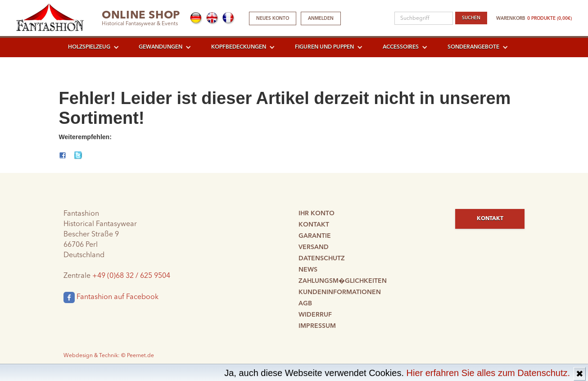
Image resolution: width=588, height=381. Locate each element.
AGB (305, 304)
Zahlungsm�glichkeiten (343, 281)
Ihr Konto (317, 213)
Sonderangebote (473, 47)
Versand (314, 247)
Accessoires (401, 47)
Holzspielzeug (89, 47)
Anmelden (321, 18)
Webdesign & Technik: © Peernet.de (109, 356)
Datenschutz (322, 259)
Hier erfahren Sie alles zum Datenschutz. (488, 373)
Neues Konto (273, 18)
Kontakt (314, 225)
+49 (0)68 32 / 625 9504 (131, 276)
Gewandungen (161, 47)
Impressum (317, 326)
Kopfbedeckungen (239, 47)
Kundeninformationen (340, 292)
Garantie (315, 236)
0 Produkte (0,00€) (550, 18)
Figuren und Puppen (324, 47)
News (308, 270)
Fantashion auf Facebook (111, 297)
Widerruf (315, 315)
